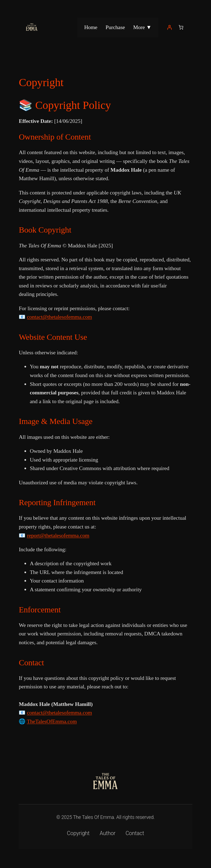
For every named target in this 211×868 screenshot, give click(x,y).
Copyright (78, 833)
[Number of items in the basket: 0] (181, 27)
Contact (135, 833)
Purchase (115, 27)
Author (108, 833)
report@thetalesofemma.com (58, 535)
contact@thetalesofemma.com (59, 317)
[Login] (170, 27)
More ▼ (142, 27)
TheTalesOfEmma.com (52, 721)
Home (91, 27)
